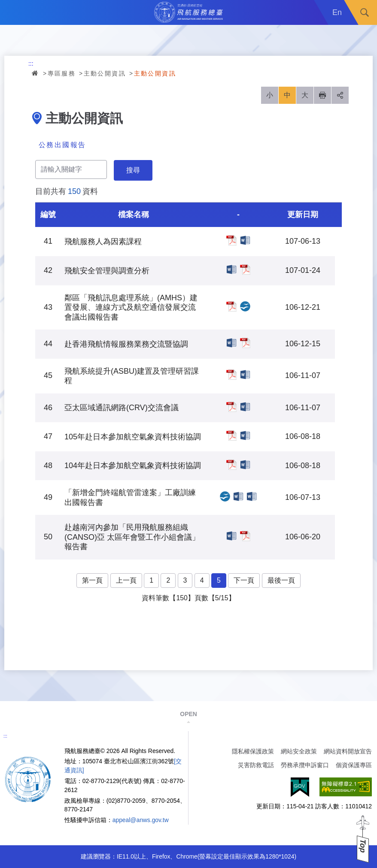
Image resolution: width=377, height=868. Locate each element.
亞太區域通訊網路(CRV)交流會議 (231, 407)
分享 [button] (340, 95)
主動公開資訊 (105, 73)
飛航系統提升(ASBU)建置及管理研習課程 (231, 375)
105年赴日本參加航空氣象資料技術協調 (231, 436)
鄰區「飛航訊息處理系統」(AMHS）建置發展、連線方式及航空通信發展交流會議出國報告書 (231, 306)
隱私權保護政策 (253, 751)
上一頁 (126, 580)
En (337, 12)
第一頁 (92, 580)
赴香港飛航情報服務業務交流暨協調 (231, 343)
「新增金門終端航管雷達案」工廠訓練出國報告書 (225, 496)
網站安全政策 (299, 751)
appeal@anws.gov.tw (141, 820)
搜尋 (365, 12)
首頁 (36, 73)
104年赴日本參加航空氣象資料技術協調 (231, 465)
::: (31, 64)
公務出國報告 (62, 145)
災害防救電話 (256, 765)
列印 (322, 95)
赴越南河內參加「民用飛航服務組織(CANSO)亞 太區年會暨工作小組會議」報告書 (231, 536)
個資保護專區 (354, 765)
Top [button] (363, 846)
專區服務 (62, 73)
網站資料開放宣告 (348, 751)
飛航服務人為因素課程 (231, 240)
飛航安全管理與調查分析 (231, 269)
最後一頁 (281, 580)
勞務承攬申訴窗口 (305, 765)
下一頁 (244, 580)
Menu (12, 12)
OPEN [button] (188, 714)
